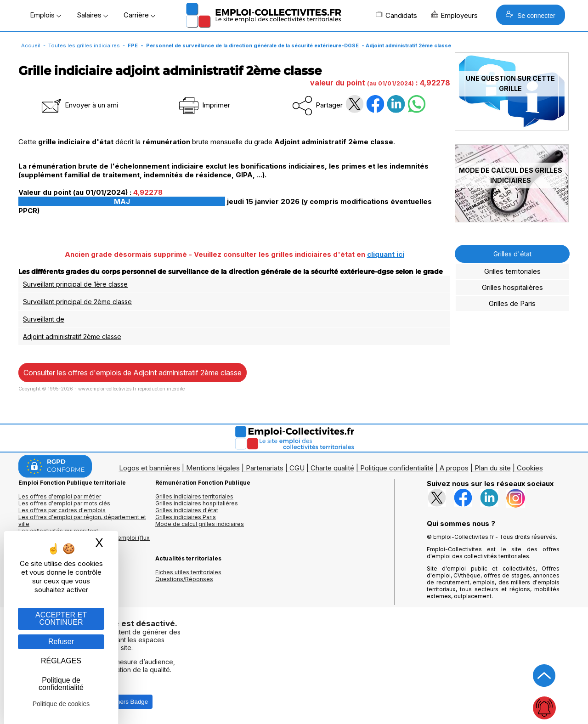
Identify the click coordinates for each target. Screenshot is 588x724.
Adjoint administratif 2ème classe (72, 337)
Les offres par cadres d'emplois (62, 510)
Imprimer (204, 105)
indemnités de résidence (188, 175)
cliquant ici (386, 254)
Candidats (396, 15)
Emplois (45, 15)
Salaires (92, 15)
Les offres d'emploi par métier (60, 496)
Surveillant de (44, 319)
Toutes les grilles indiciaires (84, 45)
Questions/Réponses (184, 579)
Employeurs (454, 15)
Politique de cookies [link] (61, 704)
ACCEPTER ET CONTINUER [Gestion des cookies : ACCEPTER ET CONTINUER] (61, 619)
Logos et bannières (150, 468)
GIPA (244, 175)
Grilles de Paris (512, 303)
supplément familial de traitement (80, 175)
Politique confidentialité (397, 468)
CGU (297, 468)
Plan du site (493, 468)
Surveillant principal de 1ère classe (75, 284)
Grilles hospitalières (512, 287)
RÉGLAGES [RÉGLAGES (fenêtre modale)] (61, 661)
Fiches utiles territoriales (188, 572)
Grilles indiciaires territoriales (194, 496)
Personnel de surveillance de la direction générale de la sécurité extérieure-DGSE (252, 45)
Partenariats (265, 468)
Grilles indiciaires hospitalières (197, 503)
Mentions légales (213, 468)
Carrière (139, 15)
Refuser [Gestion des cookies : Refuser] (61, 642)
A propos (454, 468)
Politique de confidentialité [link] (61, 684)
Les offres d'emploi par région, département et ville (82, 520)
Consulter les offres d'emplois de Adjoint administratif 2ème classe (133, 373)
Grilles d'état (512, 254)
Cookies (530, 468)
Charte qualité (332, 468)
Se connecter (530, 15)
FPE (133, 45)
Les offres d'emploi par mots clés (64, 503)
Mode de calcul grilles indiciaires (200, 524)
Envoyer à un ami (79, 105)
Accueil (31, 45)
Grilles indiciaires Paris (186, 517)
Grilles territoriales (512, 271)
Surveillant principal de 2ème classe (77, 302)
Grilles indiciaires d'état (187, 510)
